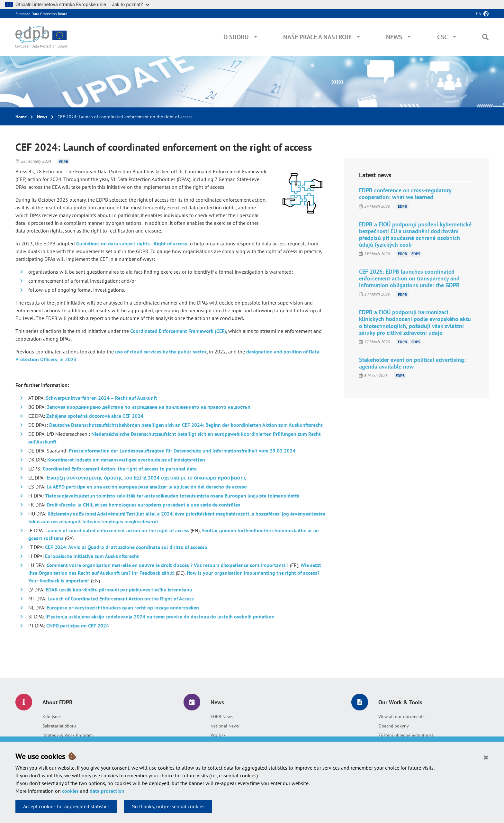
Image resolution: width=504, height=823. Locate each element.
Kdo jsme (52, 717)
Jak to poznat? (131, 4)
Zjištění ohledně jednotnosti (406, 735)
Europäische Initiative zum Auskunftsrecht (92, 556)
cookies (70, 791)
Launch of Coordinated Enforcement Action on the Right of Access (121, 599)
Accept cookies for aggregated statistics (66, 806)
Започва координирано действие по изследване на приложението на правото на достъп (149, 407)
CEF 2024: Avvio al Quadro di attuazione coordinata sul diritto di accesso (126, 547)
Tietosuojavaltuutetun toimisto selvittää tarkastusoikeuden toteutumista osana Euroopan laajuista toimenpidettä (172, 496)
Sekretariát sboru (59, 726)
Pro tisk (218, 735)
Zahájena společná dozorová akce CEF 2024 (95, 416)
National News (225, 726)
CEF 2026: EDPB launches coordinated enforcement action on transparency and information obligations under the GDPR (409, 278)
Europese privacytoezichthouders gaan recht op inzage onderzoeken (123, 608)
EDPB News (222, 717)
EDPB (64, 161)
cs (478, 14)
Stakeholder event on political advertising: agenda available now (412, 363)
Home (21, 117)
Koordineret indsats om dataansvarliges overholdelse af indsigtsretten (126, 460)
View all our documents (401, 717)
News (394, 37)
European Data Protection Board (41, 14)
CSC (442, 37)
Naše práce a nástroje (317, 37)
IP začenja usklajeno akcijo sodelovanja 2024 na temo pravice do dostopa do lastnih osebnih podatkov (160, 617)
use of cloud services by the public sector (161, 352)
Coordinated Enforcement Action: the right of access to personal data (120, 469)
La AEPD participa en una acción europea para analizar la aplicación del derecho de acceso (147, 487)
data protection (107, 791)
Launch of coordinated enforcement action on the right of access (117, 530)
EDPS (416, 254)
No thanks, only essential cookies (168, 806)
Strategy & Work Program (67, 735)
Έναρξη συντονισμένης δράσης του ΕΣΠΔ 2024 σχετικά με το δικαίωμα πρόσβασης (146, 478)
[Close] (486, 757)
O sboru (236, 37)
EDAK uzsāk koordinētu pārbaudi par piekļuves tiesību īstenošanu (119, 590)
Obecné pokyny (394, 726)
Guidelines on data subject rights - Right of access (132, 243)
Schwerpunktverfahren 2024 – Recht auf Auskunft (102, 398)
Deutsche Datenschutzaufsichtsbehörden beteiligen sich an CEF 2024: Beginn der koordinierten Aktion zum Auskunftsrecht (186, 425)
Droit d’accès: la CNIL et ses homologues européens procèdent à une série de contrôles (143, 505)
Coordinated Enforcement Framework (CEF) (178, 331)
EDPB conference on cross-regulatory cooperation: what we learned (405, 194)
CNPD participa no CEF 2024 (78, 626)
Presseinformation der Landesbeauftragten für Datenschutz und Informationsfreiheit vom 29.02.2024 (182, 451)
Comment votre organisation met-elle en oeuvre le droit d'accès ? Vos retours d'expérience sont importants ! (168, 565)
